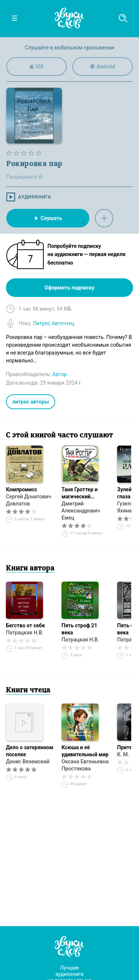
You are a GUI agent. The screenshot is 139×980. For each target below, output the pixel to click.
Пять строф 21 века (79, 629)
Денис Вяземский (28, 761)
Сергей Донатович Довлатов (28, 500)
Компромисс (21, 489)
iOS (37, 67)
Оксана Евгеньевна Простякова (85, 765)
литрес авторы (31, 402)
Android (102, 67)
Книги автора (30, 569)
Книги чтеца (28, 690)
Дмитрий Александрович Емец (81, 511)
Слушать (48, 218)
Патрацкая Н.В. (25, 633)
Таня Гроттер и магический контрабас (80, 493)
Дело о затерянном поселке (30, 751)
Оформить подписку (69, 288)
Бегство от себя (25, 625)
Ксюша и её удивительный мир (85, 751)
